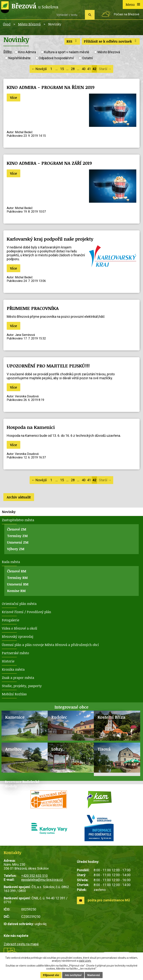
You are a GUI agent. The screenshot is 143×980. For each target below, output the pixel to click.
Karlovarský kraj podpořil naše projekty (50, 239)
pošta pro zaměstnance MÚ (109, 900)
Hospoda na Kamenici (31, 427)
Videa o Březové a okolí (20, 628)
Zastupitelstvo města (18, 520)
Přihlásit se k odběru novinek (111, 41)
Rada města (11, 562)
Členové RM (17, 571)
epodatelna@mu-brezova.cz (42, 880)
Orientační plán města (19, 604)
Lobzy (57, 749)
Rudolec (59, 717)
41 (89, 69)
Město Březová (29, 24)
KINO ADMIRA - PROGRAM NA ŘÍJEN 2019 (51, 87)
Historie (8, 661)
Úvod (7, 24)
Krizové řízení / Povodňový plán (26, 612)
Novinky (9, 512)
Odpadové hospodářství (56, 58)
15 (62, 69)
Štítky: (8, 52)
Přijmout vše (51, 975)
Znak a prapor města (18, 678)
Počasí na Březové (127, 14)
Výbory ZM (16, 549)
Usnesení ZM (18, 542)
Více (13, 98)
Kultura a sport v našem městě (67, 52)
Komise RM (16, 591)
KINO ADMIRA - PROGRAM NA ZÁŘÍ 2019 (49, 163)
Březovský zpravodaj (18, 636)
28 (73, 69)
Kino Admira (27, 52)
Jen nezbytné (73, 975)
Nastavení (94, 975)
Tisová (104, 749)
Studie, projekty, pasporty (22, 686)
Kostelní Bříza (111, 717)
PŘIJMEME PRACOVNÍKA (33, 308)
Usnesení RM (18, 584)
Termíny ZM (17, 536)
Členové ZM (17, 529)
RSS (72, 41)
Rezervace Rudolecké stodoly (22, 784)
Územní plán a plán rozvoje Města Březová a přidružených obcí (50, 645)
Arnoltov (13, 749)
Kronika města (13, 669)
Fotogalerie (11, 620)
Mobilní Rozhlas (14, 694)
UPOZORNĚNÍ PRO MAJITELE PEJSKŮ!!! (48, 366)
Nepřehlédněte (19, 58)
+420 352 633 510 (34, 876)
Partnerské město (15, 653)
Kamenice (15, 717)
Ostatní (87, 58)
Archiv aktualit (19, 497)
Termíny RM (17, 578)
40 (84, 69)
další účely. (85, 961)
